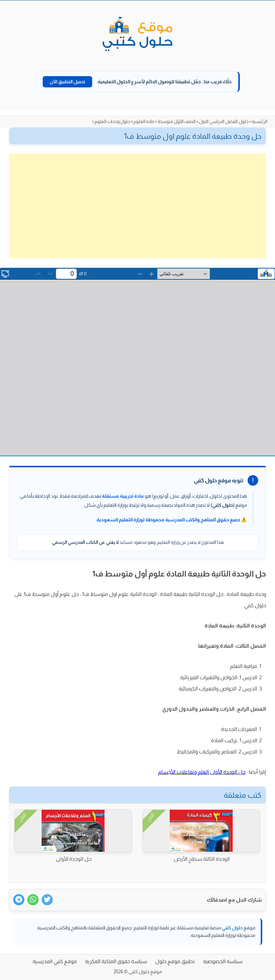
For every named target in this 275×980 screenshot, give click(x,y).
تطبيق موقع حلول (175, 961)
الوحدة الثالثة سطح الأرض (202, 859)
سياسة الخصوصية (223, 961)
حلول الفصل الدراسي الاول (224, 122)
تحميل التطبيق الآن (67, 82)
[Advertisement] (137, 206)
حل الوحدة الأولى (74, 859)
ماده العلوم (144, 122)
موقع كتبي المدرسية (55, 961)
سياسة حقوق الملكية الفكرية (116, 961)
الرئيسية (260, 122)
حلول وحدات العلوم (112, 122)
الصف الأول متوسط (177, 122)
